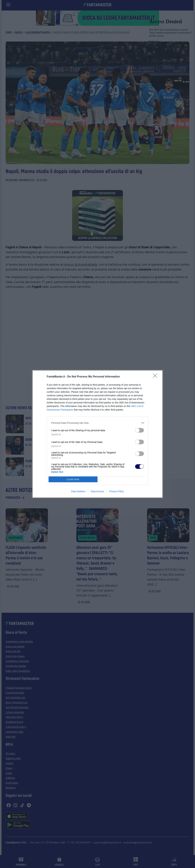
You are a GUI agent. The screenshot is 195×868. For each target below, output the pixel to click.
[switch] (139, 430)
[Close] (156, 377)
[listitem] (97, 423)
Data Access (97, 491)
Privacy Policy (117, 491)
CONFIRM (73, 479)
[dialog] (97, 434)
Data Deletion (78, 491)
